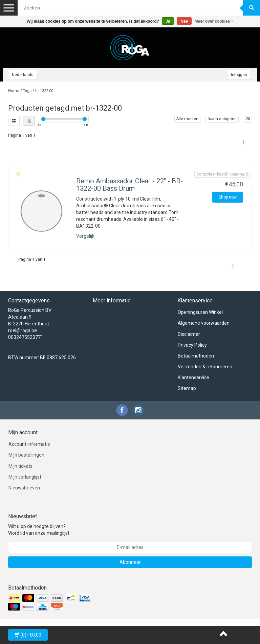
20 (248, 119)
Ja (168, 21)
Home (14, 91)
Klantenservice (193, 377)
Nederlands (23, 75)
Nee (184, 21)
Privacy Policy (192, 345)
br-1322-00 (44, 91)
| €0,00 (28, 635)
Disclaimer (189, 334)
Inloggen (239, 75)
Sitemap (187, 388)
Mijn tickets (20, 466)
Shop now (228, 197)
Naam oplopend (222, 119)
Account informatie (29, 444)
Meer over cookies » (214, 21)
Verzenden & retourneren (205, 367)
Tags (27, 91)
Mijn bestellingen (26, 455)
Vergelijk (85, 236)
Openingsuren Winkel (200, 312)
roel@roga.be (23, 330)
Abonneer (130, 562)
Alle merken (187, 119)
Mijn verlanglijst (25, 477)
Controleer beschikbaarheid (222, 174)
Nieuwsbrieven (24, 488)
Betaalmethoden (196, 356)
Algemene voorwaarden (204, 323)
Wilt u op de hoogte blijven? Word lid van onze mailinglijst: (39, 530)
